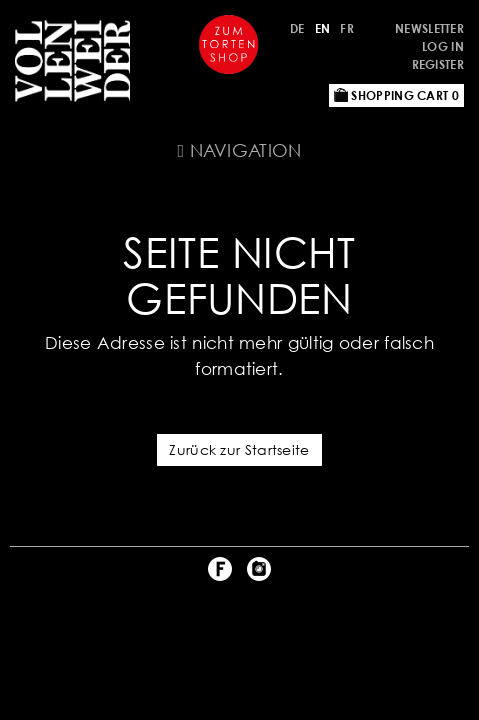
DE (297, 28)
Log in (443, 46)
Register (438, 64)
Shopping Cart (396, 95)
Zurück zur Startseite (239, 449)
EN (323, 28)
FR (347, 28)
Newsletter (429, 28)
